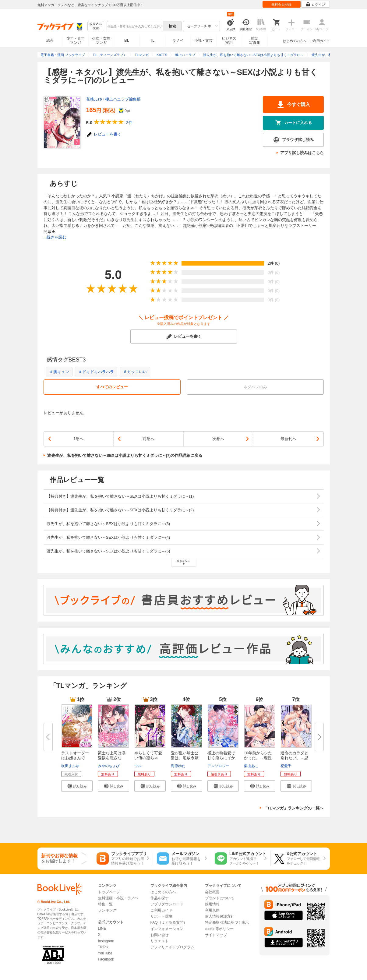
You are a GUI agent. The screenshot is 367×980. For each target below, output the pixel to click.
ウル (138, 766)
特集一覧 (105, 904)
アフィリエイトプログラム (172, 947)
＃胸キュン (59, 372)
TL (152, 41)
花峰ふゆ (94, 99)
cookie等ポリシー (219, 929)
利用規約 (212, 910)
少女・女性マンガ (101, 41)
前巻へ (148, 439)
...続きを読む (55, 237)
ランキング (107, 910)
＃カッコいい (135, 372)
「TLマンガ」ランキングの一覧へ (294, 808)
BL (127, 40)
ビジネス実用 (229, 41)
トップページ (109, 892)
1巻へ (78, 439)
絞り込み (96, 26)
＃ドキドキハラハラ (96, 372)
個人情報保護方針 (220, 916)
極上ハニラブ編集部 (123, 99)
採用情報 (212, 904)
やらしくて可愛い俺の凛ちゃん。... (148, 758)
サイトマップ (216, 935)
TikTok (103, 947)
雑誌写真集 (255, 41)
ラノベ (178, 41)
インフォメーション (167, 929)
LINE (102, 929)
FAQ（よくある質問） (169, 922)
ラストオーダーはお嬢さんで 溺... (75, 758)
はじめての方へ (295, 41)
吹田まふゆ (70, 766)
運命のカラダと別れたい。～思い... (294, 758)
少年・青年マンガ (76, 41)
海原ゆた (178, 766)
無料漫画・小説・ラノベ (118, 898)
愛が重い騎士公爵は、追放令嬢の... (185, 758)
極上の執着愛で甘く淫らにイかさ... (221, 758)
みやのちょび (109, 766)
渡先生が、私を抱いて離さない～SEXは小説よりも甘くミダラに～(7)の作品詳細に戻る (125, 455)
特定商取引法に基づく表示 (227, 922)
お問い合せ (160, 935)
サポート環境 (161, 916)
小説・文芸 (203, 41)
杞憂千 (286, 766)
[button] (77, 786)
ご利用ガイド (320, 41)
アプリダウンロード (167, 904)
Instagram (106, 941)
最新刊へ (288, 439)
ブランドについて (220, 898)
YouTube (105, 953)
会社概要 (212, 892)
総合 (50, 41)
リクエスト (160, 941)
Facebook (106, 959)
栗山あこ (251, 766)
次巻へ (218, 439)
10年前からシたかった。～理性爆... (258, 758)
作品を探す (160, 898)
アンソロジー (218, 766)
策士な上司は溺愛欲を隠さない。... (112, 758)
